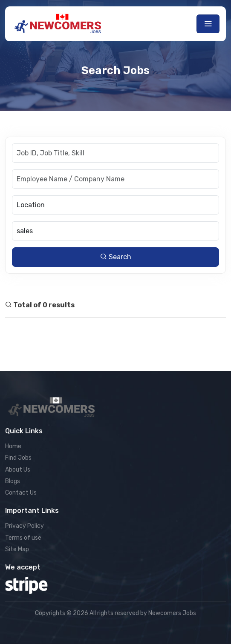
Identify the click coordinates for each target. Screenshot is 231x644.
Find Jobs (18, 458)
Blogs (13, 481)
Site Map (17, 549)
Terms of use (23, 538)
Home (13, 446)
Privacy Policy (25, 526)
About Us (18, 470)
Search (116, 257)
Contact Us (21, 493)
